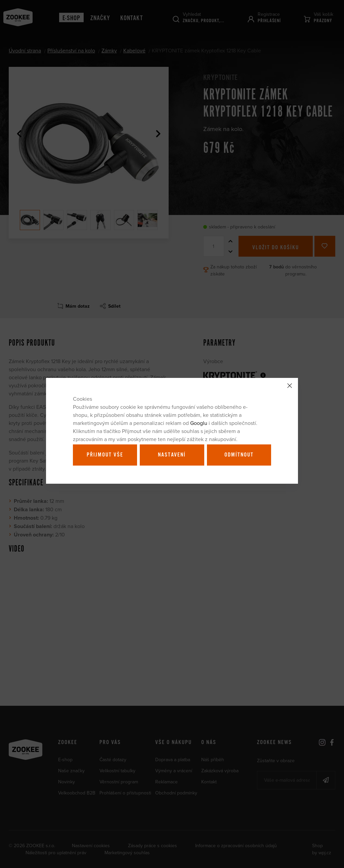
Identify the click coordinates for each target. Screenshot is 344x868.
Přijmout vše (105, 455)
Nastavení (172, 455)
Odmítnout (239, 455)
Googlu (199, 423)
